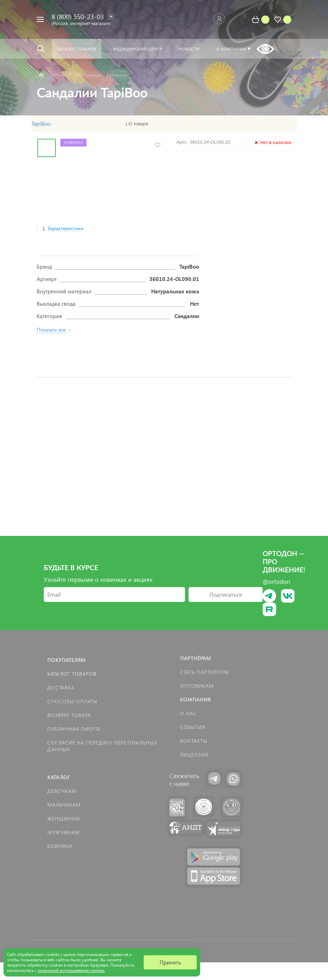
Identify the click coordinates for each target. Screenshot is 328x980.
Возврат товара (69, 715)
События (193, 727)
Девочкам (62, 791)
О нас (189, 713)
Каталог (59, 777)
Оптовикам (197, 686)
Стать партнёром (205, 672)
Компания (195, 700)
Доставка (61, 688)
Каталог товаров (72, 674)
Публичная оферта (74, 729)
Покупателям (67, 660)
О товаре (138, 124)
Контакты (194, 741)
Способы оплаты (72, 701)
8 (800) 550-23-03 (78, 16)
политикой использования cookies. (71, 970)
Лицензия (194, 755)
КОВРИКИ (60, 846)
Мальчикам (64, 805)
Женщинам (64, 818)
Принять (170, 962)
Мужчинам (64, 832)
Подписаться (226, 594)
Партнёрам (196, 658)
